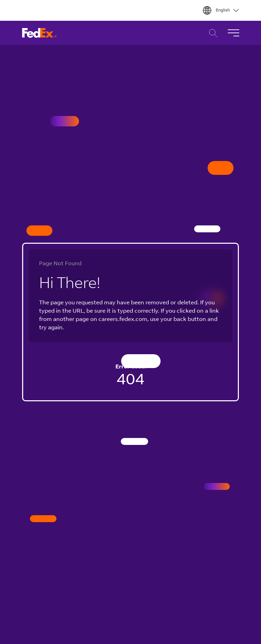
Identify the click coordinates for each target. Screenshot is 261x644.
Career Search (211, 33)
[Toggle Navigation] (233, 33)
